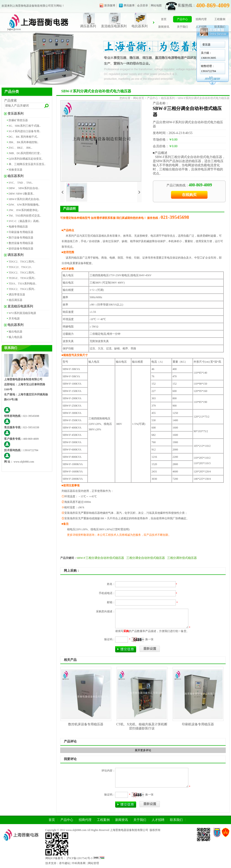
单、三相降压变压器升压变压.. (27, 164)
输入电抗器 (16, 337)
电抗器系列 (145, 26)
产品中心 (182, 19)
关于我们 (182, 27)
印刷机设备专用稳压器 (198, 724)
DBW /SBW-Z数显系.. (22, 194)
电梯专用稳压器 (18, 227)
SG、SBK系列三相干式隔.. (25, 126)
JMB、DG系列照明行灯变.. (25, 153)
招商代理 (201, 19)
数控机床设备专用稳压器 (86, 724)
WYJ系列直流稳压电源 (22, 313)
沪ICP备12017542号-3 (79, 858)
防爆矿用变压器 (18, 120)
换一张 (149, 639)
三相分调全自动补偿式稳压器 (146, 558)
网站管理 (93, 863)
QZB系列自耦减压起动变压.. (26, 159)
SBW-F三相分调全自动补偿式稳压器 (100, 558)
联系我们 (220, 27)
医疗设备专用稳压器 (21, 238)
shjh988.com (27, 462)
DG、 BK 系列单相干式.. (23, 137)
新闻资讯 (164, 27)
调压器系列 (93, 26)
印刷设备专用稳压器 (21, 232)
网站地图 (156, 5)
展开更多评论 (143, 750)
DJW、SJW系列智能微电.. (24, 205)
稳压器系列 (16, 176)
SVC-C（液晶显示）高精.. (24, 221)
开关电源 (14, 319)
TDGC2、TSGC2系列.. (22, 262)
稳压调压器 (16, 300)
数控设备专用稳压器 (21, 243)
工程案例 (220, 19)
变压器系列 (16, 114)
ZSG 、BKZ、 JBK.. (21, 148)
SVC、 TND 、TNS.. (21, 183)
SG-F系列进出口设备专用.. (25, 131)
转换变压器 (16, 170)
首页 (164, 19)
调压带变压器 (17, 295)
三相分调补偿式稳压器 (182, 558)
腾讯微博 (129, 5)
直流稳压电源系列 (119, 26)
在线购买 (189, 195)
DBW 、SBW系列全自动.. (24, 188)
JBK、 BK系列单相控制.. (24, 142)
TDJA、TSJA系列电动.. (23, 284)
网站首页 (139, 98)
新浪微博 (110, 5)
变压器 (206, 45)
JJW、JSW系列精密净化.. (24, 210)
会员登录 (143, 5)
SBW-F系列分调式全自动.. (24, 199)
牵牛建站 (65, 863)
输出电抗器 (16, 332)
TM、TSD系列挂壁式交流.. (25, 216)
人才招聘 (201, 27)
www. (17, 462)
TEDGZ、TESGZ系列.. (22, 278)
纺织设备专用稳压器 (21, 249)
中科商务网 (79, 863)
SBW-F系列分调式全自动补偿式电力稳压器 (203, 98)
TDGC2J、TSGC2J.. (20, 267)
